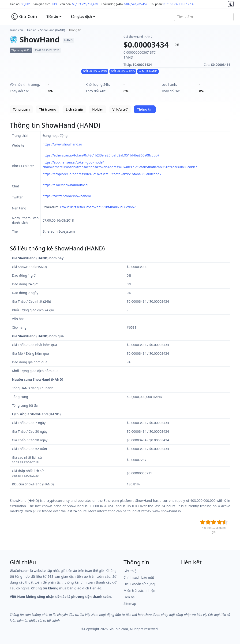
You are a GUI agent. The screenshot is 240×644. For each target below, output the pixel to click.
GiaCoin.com (118, 629)
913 (54, 4)
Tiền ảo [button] (54, 17)
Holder (97, 109)
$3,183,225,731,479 (85, 4)
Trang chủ (16, 30)
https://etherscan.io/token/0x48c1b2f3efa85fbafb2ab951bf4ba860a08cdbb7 (101, 155)
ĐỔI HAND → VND (95, 71)
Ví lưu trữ (120, 109)
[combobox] (204, 17)
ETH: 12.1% (187, 4)
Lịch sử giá (74, 109)
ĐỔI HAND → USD (123, 71)
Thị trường (48, 109)
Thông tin (75, 30)
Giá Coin (24, 17)
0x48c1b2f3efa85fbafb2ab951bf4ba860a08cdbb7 (98, 207)
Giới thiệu (131, 571)
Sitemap (130, 604)
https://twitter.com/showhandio (67, 196)
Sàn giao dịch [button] (83, 17)
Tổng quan (21, 109)
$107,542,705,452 (136, 4)
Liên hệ (129, 597)
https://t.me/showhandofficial (65, 185)
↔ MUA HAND (148, 71)
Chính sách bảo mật (139, 577)
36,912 (25, 4)
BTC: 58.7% (171, 4)
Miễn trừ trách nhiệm (140, 590)
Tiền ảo (32, 30)
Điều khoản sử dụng (139, 584)
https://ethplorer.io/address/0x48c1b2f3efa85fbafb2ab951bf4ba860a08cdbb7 (102, 174)
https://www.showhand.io (62, 144)
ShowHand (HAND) (53, 30)
